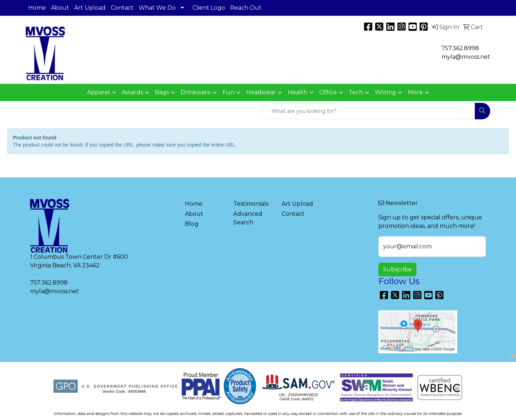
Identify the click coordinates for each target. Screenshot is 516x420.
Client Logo (209, 8)
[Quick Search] (369, 111)
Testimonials (251, 204)
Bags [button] (162, 92)
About (60, 8)
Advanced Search (248, 218)
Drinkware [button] (196, 92)
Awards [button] (132, 92)
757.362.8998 (460, 48)
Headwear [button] (261, 92)
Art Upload (90, 8)
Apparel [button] (99, 92)
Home (37, 8)
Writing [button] (385, 92)
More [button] (415, 92)
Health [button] (298, 92)
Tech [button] (356, 92)
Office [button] (328, 92)
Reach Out (246, 8)
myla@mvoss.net (54, 291)
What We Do (157, 8)
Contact (122, 8)
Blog (192, 224)
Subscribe (397, 269)
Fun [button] (228, 92)
